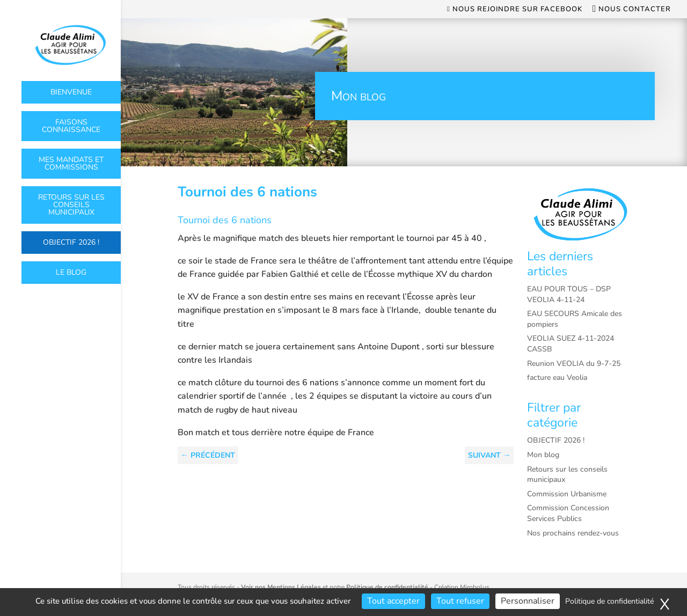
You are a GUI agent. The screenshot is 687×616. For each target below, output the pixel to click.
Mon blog (543, 455)
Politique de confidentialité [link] (609, 601)
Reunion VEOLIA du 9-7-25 (574, 364)
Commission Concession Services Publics (568, 513)
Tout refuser (460, 601)
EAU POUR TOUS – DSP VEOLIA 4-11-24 (569, 294)
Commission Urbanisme (567, 494)
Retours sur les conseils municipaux (71, 205)
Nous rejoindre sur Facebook (515, 10)
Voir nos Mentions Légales (281, 587)
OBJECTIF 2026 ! (71, 242)
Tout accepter (393, 601)
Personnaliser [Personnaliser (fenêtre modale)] (528, 601)
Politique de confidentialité (387, 587)
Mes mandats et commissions (71, 163)
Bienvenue (71, 92)
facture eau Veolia (557, 377)
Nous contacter (632, 10)
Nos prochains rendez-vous (573, 533)
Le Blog (71, 272)
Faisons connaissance (71, 126)
